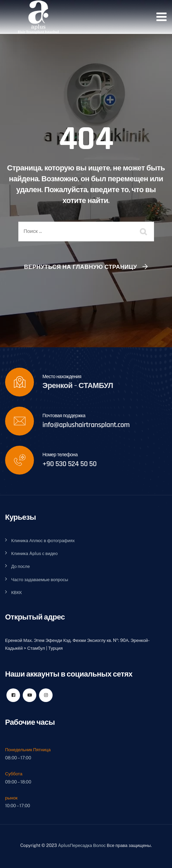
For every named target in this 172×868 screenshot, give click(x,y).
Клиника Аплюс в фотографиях (43, 541)
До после (21, 566)
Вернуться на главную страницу (81, 267)
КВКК (16, 593)
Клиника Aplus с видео (34, 553)
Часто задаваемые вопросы (40, 580)
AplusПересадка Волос (82, 845)
